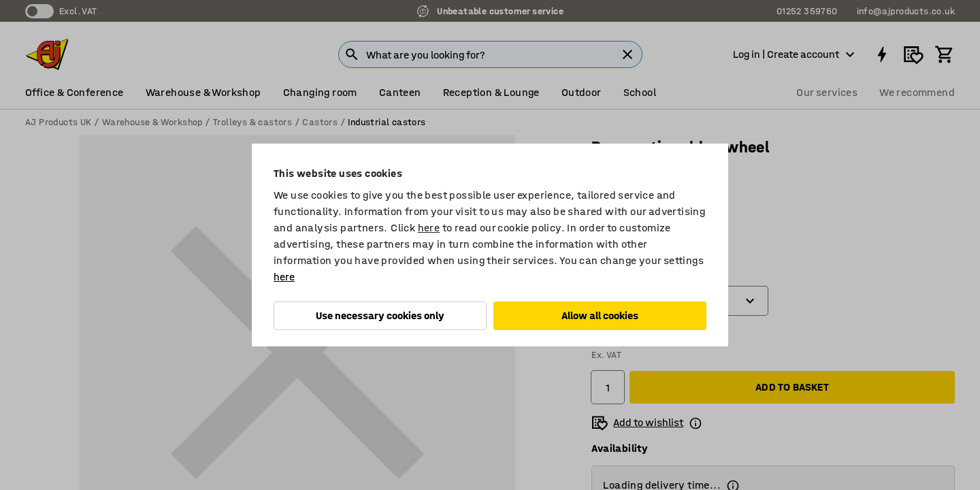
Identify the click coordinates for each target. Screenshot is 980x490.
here (429, 228)
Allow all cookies (600, 315)
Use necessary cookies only (380, 315)
